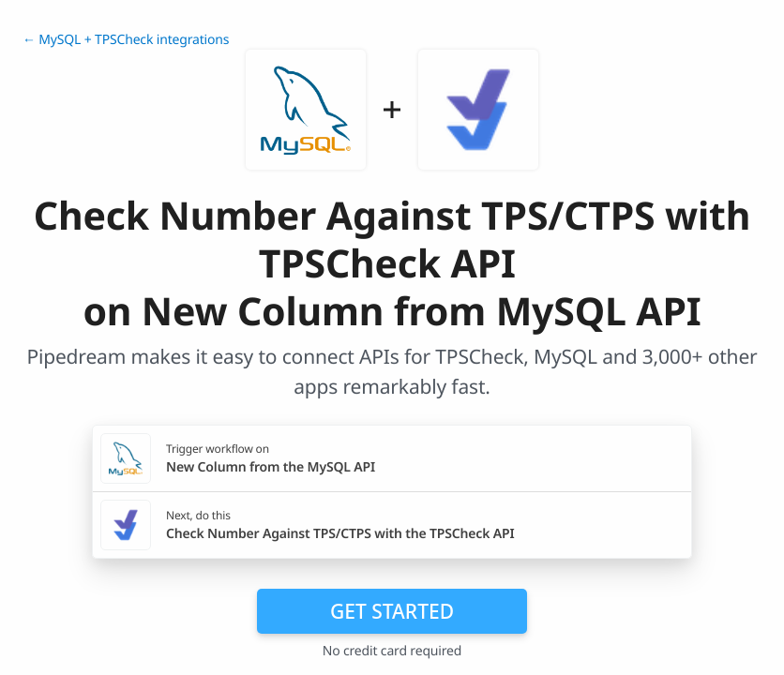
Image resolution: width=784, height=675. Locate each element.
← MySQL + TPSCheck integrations (126, 40)
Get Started (392, 611)
